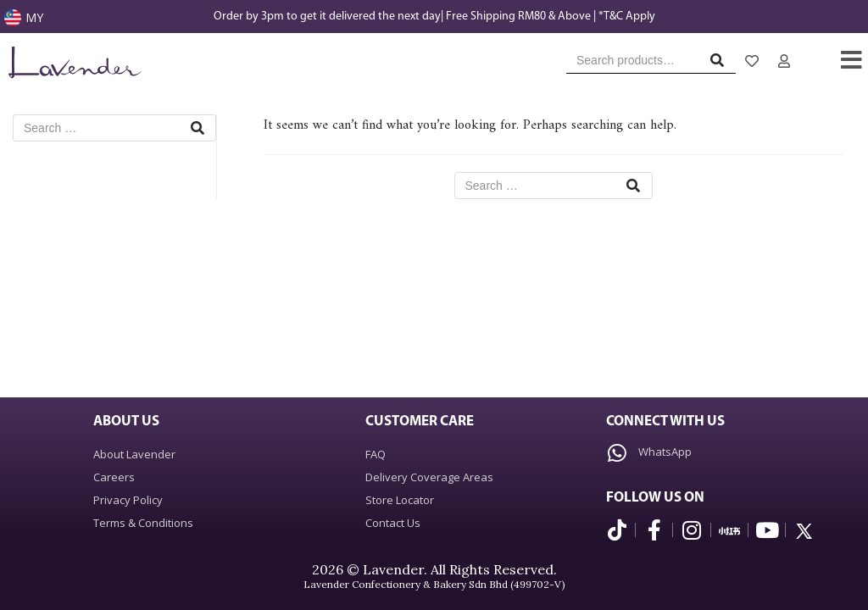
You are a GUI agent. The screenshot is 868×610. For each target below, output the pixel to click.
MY (34, 17)
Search (722, 64)
